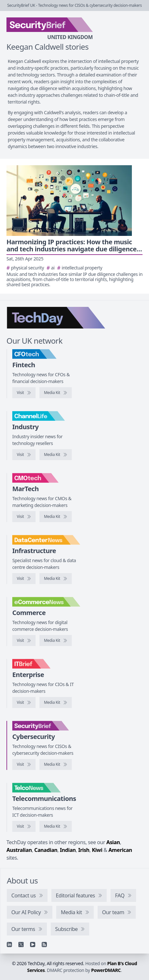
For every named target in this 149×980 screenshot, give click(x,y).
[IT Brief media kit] (56, 702)
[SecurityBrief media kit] (56, 764)
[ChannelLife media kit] (56, 455)
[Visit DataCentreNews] (24, 579)
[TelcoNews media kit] (56, 826)
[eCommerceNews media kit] (56, 641)
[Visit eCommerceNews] (24, 641)
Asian (113, 842)
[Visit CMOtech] (24, 517)
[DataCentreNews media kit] (56, 579)
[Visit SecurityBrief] (24, 764)
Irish (84, 850)
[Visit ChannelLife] (24, 455)
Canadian (46, 850)
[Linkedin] (9, 945)
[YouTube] (33, 945)
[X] (21, 945)
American (120, 850)
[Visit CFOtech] (24, 393)
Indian (68, 850)
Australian (19, 850)
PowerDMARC (106, 970)
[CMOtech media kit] (56, 517)
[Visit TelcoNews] (24, 826)
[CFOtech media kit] (56, 393)
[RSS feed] (44, 945)
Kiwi (97, 850)
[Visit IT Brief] (24, 702)
